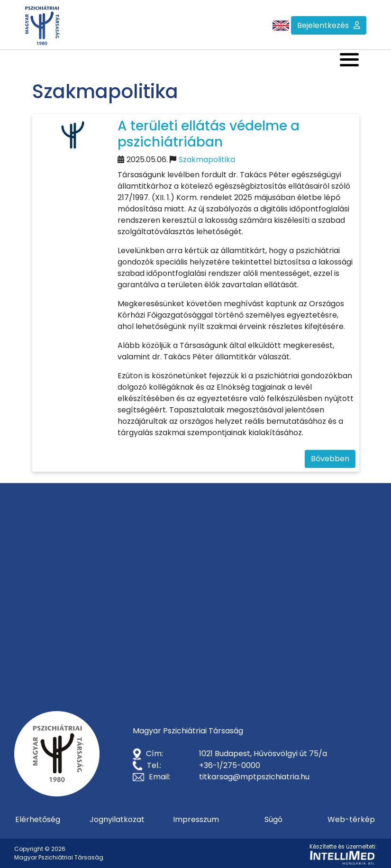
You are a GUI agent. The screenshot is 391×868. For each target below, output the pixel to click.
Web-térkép (351, 819)
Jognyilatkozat (117, 819)
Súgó (273, 819)
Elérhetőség (38, 819)
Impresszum (196, 819)
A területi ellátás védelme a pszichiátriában (209, 134)
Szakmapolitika (207, 160)
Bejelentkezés (323, 25)
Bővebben (330, 459)
